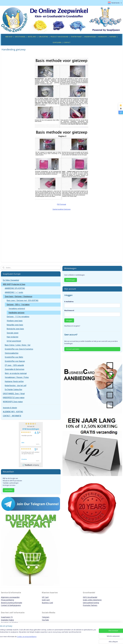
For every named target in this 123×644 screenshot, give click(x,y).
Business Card (47, 603)
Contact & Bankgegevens (11, 605)
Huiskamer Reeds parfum (14, 381)
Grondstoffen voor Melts (14, 357)
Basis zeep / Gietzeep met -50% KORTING (23, 300)
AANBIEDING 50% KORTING (15, 288)
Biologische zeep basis (15, 329)
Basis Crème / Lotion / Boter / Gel (18, 345)
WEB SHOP (9, 37)
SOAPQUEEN (57, 42)
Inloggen (69, 320)
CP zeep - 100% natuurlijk (14, 365)
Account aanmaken (73, 349)
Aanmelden (8, 490)
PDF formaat (61, 204)
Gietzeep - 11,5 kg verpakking (18, 317)
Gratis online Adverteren (92, 600)
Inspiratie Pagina (7, 620)
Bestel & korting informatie (12, 603)
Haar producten (13, 337)
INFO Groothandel (90, 597)
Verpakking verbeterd (17, 309)
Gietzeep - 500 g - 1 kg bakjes (18, 305)
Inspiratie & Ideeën (10, 408)
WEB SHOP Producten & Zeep (14, 284)
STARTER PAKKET (76, 37)
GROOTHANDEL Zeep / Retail (14, 394)
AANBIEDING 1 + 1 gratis (14, 292)
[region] (46, 636)
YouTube (45, 620)
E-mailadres (69, 302)
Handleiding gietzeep (17, 313)
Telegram (46, 617)
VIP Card (45, 597)
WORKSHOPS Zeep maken (13, 402)
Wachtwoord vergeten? (72, 326)
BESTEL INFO (32, 37)
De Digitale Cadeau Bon (13, 390)
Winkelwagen (71, 280)
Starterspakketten (12, 353)
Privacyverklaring (7, 600)
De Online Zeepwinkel (11, 280)
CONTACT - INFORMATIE (12, 416)
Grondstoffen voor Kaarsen (15, 361)
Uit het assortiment (14, 341)
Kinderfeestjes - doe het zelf (16, 386)
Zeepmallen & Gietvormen (15, 369)
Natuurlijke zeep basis (15, 325)
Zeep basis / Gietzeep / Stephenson (19, 297)
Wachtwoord (69, 310)
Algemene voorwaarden (10, 597)
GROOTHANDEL (20, 37)
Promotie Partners (90, 605)
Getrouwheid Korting (91, 603)
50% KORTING (43, 37)
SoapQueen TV (7, 617)
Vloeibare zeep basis (15, 321)
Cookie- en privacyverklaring (34, 639)
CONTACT (67, 42)
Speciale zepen (13, 333)
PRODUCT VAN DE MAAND (59, 37)
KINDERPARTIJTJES (90, 37)
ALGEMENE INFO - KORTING (13, 412)
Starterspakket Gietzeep (62, 209)
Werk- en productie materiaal (16, 373)
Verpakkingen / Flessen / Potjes (17, 377)
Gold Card (46, 600)
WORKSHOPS (103, 37)
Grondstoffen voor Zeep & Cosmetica (19, 349)
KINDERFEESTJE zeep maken (14, 398)
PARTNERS (113, 37)
